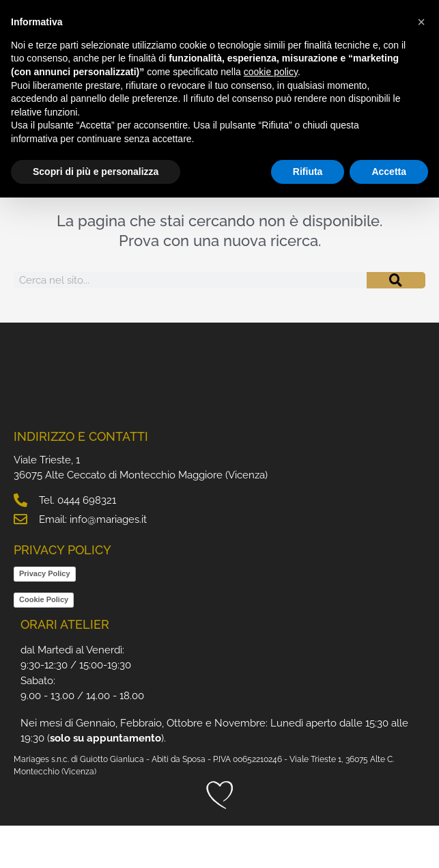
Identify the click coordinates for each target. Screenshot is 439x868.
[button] (421, 22)
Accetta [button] (389, 172)
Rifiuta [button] (308, 172)
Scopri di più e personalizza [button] (96, 172)
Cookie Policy (44, 642)
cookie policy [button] (271, 72)
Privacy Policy (45, 616)
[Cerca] (396, 323)
